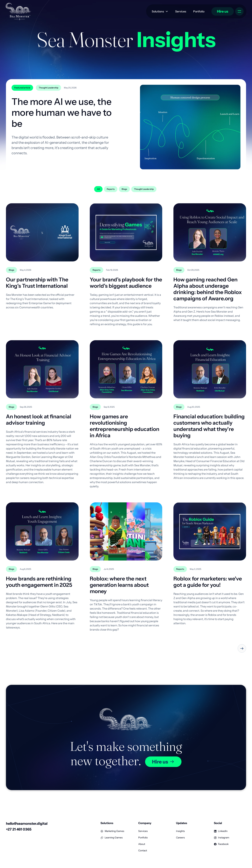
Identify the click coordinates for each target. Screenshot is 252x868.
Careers (180, 838)
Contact (143, 850)
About (142, 844)
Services (181, 11)
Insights (180, 831)
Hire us (223, 11)
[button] (160, 11)
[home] (19, 11)
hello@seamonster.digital (27, 824)
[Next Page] (242, 648)
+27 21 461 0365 (19, 829)
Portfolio (199, 11)
